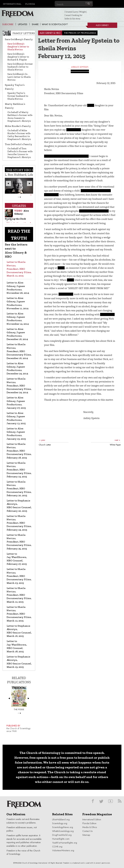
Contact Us (88, 831)
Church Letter (45, 445)
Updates (23, 24)
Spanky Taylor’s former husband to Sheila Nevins (18, 96)
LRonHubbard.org (61, 819)
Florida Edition (89, 823)
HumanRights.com (61, 839)
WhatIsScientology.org (63, 831)
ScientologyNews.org (63, 827)
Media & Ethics (90, 827)
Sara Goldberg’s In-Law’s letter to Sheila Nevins (19, 77)
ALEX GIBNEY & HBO (50, 33)
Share (35, 24)
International (12, 4)
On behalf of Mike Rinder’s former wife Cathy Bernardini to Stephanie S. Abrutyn (19, 135)
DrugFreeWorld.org (62, 835)
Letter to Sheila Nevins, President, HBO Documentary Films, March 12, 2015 (19, 269)
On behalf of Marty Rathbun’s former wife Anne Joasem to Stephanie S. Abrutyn (20, 117)
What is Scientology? (55, 24)
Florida (30, 4)
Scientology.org (60, 823)
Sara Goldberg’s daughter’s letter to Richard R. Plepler (18, 57)
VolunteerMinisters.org (63, 850)
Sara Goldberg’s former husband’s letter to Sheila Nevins (20, 67)
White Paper (115, 445)
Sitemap (86, 835)
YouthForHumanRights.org (65, 843)
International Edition (92, 819)
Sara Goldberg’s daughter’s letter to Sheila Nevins (18, 47)
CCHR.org (57, 847)
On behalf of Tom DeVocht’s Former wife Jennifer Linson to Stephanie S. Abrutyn (20, 153)
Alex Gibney (98, 26)
